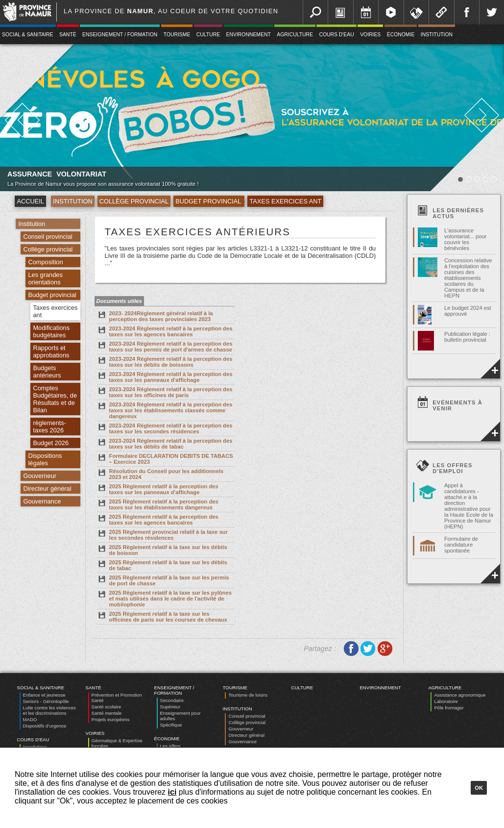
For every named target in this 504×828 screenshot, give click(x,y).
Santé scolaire (107, 707)
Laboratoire (446, 701)
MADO (30, 719)
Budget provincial (209, 201)
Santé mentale (107, 713)
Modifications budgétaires (51, 331)
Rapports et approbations (51, 351)
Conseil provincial (48, 237)
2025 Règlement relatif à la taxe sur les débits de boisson (162, 550)
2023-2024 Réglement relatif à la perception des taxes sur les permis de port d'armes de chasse (165, 346)
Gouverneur (40, 476)
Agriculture (295, 35)
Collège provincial (134, 201)
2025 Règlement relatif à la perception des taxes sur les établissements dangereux (158, 504)
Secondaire (172, 700)
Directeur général (47, 489)
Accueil (30, 201)
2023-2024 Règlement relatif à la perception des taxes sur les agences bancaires (165, 331)
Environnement (249, 35)
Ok (479, 788)
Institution (437, 35)
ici (172, 792)
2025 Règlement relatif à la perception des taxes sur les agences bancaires (158, 519)
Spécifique (171, 725)
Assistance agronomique (460, 695)
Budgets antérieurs (47, 372)
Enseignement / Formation (120, 35)
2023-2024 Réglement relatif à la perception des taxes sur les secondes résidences (165, 428)
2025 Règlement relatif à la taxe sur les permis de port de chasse (163, 580)
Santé (68, 35)
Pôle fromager (449, 708)
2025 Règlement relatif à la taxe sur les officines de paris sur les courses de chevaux (162, 616)
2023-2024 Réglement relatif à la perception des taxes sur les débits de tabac (165, 443)
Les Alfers (170, 746)
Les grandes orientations (45, 278)
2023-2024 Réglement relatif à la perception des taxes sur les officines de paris (165, 392)
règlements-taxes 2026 (49, 427)
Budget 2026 (51, 443)
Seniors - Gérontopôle (46, 701)
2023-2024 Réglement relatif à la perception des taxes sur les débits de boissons (165, 361)
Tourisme (177, 35)
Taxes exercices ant (285, 201)
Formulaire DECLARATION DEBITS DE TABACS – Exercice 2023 (165, 458)
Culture (208, 35)
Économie (401, 35)
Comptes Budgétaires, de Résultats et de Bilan (55, 399)
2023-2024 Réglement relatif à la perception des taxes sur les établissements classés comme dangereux (165, 410)
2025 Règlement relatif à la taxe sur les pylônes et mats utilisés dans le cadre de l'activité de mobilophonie (165, 598)
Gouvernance (42, 501)
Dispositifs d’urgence (45, 726)
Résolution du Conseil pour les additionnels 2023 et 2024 (160, 474)
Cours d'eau (336, 35)
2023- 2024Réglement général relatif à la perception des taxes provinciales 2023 (155, 316)
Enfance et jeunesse (44, 695)
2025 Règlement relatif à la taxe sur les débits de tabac (162, 565)
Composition (45, 262)
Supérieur (170, 707)
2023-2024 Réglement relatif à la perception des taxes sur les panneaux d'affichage (165, 376)
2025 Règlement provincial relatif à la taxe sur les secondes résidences (163, 534)
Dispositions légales (45, 459)
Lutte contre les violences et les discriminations (49, 710)
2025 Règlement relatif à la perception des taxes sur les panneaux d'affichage (158, 489)
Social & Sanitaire (41, 688)
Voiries (370, 35)
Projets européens (111, 719)
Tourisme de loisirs (248, 695)
